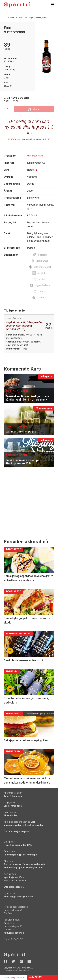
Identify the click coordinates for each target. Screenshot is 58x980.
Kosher (42, 279)
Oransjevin (42, 298)
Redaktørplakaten (34, 825)
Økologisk (42, 255)
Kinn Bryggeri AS (35, 156)
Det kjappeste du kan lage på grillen (26, 740)
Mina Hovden (11, 815)
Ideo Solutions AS (21, 971)
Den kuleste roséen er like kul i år (24, 660)
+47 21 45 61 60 (19, 881)
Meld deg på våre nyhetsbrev (19, 897)
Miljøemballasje (42, 285)
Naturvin (42, 291)
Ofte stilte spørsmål (14, 887)
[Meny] (53, 5)
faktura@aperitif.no (14, 933)
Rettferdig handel (42, 267)
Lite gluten (42, 273)
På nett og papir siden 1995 (18, 845)
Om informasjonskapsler (17, 831)
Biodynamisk (42, 261)
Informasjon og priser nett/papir (20, 855)
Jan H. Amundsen (13, 806)
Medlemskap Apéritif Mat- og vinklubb (23, 868)
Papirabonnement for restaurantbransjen (25, 864)
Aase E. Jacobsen (13, 796)
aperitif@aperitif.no (14, 877)
